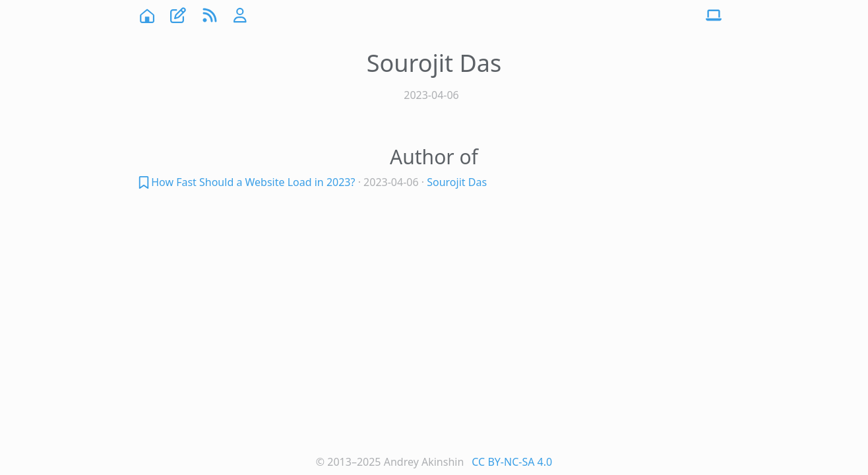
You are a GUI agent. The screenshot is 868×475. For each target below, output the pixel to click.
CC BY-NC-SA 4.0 (512, 462)
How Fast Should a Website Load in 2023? (253, 182)
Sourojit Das (457, 182)
